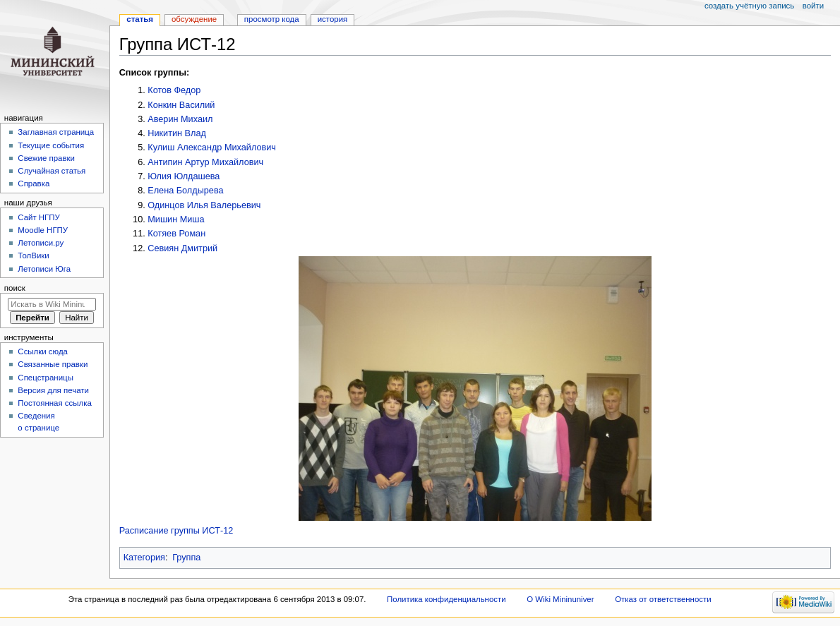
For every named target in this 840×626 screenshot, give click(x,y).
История (333, 19)
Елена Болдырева (185, 191)
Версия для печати (53, 390)
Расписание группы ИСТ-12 (176, 531)
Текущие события (51, 145)
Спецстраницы (46, 378)
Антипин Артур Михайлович (205, 162)
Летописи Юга (44, 269)
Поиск (15, 288)
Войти (813, 6)
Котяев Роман (176, 234)
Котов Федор (174, 90)
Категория (144, 558)
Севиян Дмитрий (182, 248)
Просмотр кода (272, 19)
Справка (34, 183)
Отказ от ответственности (663, 599)
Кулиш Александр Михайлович (212, 148)
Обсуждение (194, 19)
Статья (140, 19)
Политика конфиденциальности (446, 599)
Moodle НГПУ (43, 230)
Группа (186, 558)
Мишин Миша (176, 219)
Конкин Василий (181, 105)
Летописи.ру (41, 243)
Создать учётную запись (749, 6)
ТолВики (33, 255)
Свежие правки (46, 158)
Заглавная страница (56, 132)
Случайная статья (52, 171)
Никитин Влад (177, 133)
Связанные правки (53, 364)
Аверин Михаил (180, 119)
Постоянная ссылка (54, 403)
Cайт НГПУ (38, 217)
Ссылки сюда (43, 351)
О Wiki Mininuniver (560, 599)
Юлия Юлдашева (184, 176)
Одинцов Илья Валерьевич (204, 205)
